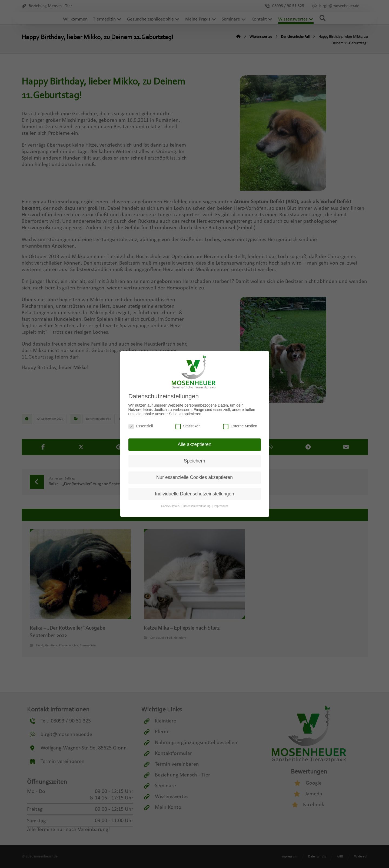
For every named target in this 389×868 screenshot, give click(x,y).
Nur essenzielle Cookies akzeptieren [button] (194, 477)
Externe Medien (240, 425)
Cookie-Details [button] (171, 505)
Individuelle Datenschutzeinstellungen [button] (194, 493)
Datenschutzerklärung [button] (197, 505)
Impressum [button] (221, 505)
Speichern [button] (194, 460)
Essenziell (141, 425)
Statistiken (188, 425)
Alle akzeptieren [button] (194, 444)
